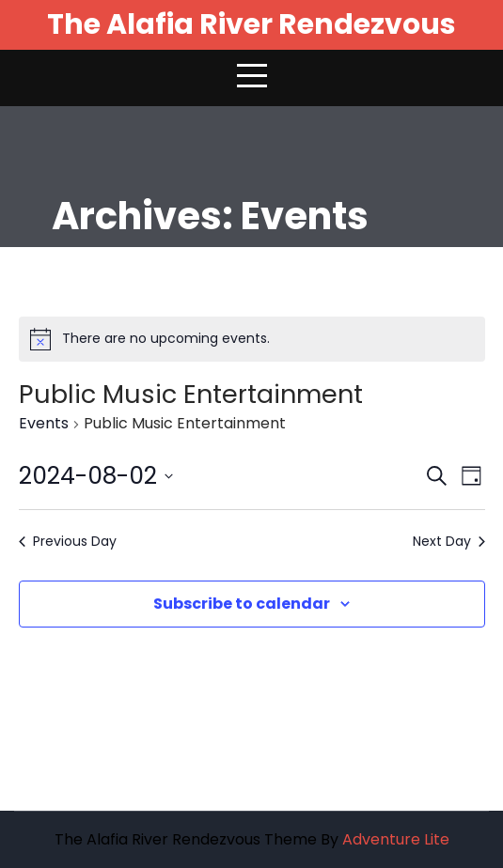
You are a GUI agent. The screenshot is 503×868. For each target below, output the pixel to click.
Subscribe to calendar (242, 604)
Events (44, 424)
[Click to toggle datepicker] (96, 476)
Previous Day (68, 542)
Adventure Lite (396, 839)
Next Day (449, 542)
